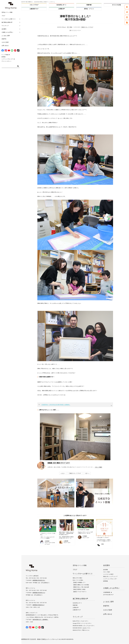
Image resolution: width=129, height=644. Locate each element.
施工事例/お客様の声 (7, 22)
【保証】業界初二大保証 (79, 589)
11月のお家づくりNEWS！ (103, 538)
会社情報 (105, 570)
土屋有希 (66, 541)
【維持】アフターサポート (80, 592)
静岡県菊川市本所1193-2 (39, 581)
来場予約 (4, 39)
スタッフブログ (34, 5)
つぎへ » (87, 473)
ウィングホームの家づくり (9, 19)
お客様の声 (61, 9)
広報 (102, 544)
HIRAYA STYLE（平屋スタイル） (81, 630)
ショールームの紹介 (108, 574)
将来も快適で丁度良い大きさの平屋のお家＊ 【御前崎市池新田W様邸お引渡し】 (67, 533)
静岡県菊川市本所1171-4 (39, 593)
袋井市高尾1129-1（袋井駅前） (41, 620)
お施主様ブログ (34, 9)
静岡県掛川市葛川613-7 (39, 605)
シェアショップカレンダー (7, 59)
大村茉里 (47, 541)
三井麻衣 (85, 536)
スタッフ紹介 (98, 467)
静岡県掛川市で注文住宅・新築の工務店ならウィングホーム (39, 639)
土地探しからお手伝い (7, 32)
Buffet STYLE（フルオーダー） (81, 621)
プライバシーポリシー (6, 61)
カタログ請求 (5, 42)
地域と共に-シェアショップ (110, 577)
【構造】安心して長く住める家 (81, 587)
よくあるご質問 (6, 36)
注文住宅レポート (61, 5)
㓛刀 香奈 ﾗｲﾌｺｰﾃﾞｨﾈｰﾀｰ (59, 463)
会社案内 (4, 29)
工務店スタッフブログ (87, 27)
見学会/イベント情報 (7, 12)
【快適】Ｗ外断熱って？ (79, 583)
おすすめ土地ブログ (108, 595)
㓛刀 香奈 (70, 27)
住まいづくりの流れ (78, 580)
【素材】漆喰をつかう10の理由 (81, 585)
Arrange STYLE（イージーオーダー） (82, 623)
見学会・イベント (89, 9)
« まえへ (63, 473)
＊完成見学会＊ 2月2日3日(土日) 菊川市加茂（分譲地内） (56, 405)
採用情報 (3, 57)
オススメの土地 (116, 5)
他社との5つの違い (78, 578)
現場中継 (89, 5)
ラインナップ (5, 26)
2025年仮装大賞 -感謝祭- (84, 530)
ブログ (3, 16)
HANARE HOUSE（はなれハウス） (82, 628)
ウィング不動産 (5, 55)
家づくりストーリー (75, 30)
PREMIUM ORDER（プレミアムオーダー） (84, 626)
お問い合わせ (5, 46)
